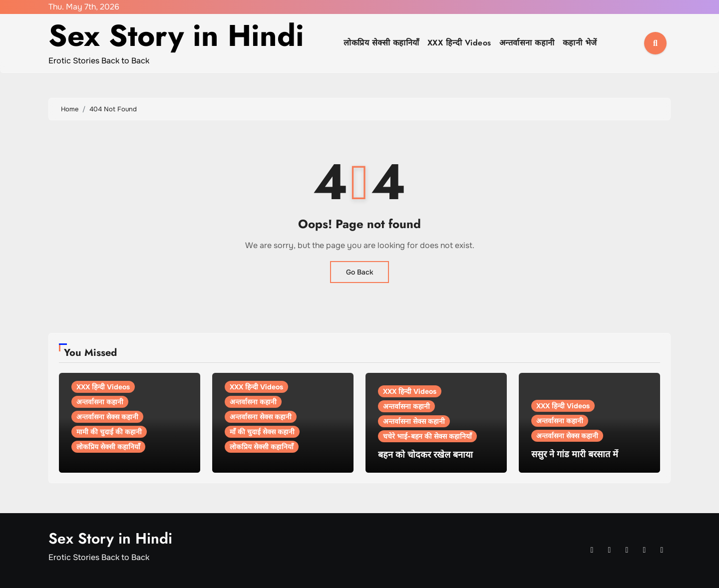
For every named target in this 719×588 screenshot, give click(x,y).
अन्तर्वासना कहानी (527, 43)
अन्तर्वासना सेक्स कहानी (107, 417)
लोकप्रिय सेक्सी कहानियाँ (381, 43)
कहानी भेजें (580, 43)
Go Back (359, 272)
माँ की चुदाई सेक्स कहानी (262, 432)
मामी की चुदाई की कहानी (109, 432)
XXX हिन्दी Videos (459, 43)
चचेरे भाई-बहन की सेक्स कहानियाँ (427, 436)
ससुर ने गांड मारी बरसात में (575, 454)
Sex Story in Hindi (176, 36)
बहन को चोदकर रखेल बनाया (425, 455)
